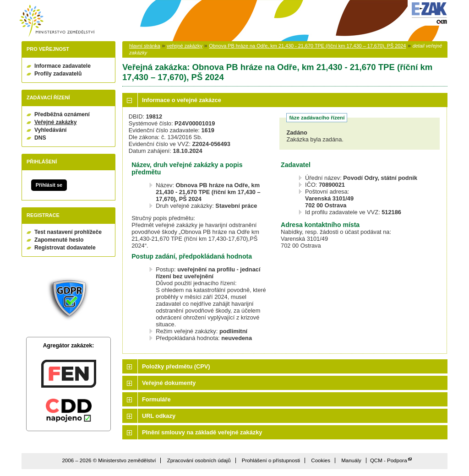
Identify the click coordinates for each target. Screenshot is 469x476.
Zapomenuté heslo (59, 240)
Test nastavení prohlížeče (68, 232)
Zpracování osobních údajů (199, 460)
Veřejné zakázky (56, 122)
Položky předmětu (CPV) (176, 366)
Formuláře (156, 399)
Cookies (321, 460)
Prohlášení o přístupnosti (271, 460)
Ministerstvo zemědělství (57, 21)
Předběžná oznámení (62, 114)
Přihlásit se (49, 185)
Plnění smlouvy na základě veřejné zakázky (202, 432)
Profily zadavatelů (58, 74)
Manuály (351, 460)
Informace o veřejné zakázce (182, 100)
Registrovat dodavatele (65, 248)
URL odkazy (159, 416)
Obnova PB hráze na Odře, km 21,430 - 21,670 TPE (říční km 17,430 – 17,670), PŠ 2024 (307, 46)
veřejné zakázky (185, 46)
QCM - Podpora (389, 460)
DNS (40, 138)
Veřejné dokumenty (169, 383)
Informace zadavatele (63, 66)
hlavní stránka (145, 46)
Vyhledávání (51, 130)
